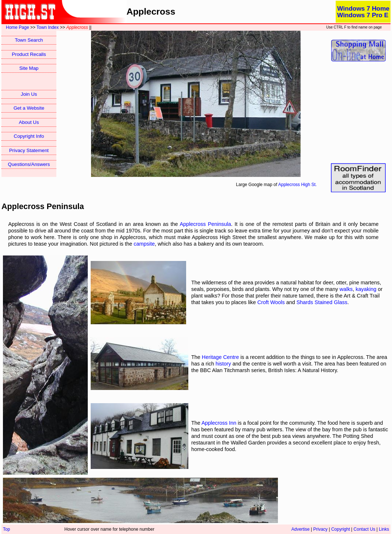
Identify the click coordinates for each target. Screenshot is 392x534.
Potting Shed (358, 436)
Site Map (29, 68)
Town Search (29, 40)
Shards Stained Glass (322, 302)
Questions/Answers (29, 164)
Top (6, 529)
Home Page (17, 27)
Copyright (341, 529)
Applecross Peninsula (205, 224)
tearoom (253, 244)
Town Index (48, 27)
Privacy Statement (29, 150)
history (223, 364)
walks (346, 289)
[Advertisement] (358, 113)
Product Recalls (29, 54)
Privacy (321, 529)
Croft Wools (271, 302)
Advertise (301, 529)
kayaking (366, 289)
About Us (29, 122)
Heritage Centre (220, 357)
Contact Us (364, 529)
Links (384, 529)
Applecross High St (297, 185)
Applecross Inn (219, 423)
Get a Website (29, 108)
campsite (144, 244)
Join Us (29, 94)
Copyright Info (29, 136)
